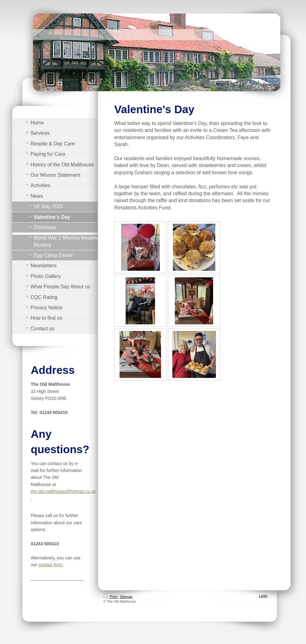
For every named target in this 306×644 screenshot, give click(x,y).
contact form (50, 565)
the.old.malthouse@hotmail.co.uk (63, 491)
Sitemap (126, 597)
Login (263, 596)
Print (111, 597)
